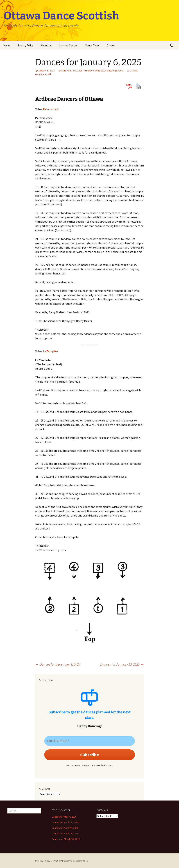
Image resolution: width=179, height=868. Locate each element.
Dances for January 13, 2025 (122, 664)
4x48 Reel (66, 71)
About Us (46, 45)
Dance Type (92, 45)
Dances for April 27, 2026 (65, 822)
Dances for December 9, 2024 (58, 664)
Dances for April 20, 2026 (65, 828)
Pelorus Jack (51, 109)
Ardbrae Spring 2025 (95, 71)
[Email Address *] (90, 741)
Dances (111, 45)
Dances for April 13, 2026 (65, 833)
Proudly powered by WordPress (71, 861)
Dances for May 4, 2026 (64, 817)
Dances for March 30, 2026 (66, 839)
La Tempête (50, 351)
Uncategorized (115, 71)
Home (7, 45)
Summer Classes (68, 45)
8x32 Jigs (78, 71)
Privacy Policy (26, 45)
